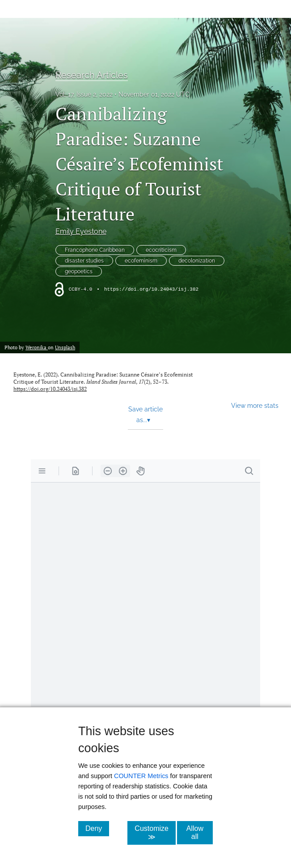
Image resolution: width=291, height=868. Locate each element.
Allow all (200, 832)
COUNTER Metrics (141, 776)
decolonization (197, 261)
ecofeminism (141, 261)
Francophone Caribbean (95, 250)
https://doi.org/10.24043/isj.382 (151, 289)
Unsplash (65, 347)
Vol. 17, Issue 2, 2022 (84, 94)
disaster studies (84, 261)
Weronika (37, 347)
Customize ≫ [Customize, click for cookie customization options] (155, 833)
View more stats (255, 405)
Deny (97, 828)
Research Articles (92, 75)
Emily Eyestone (81, 231)
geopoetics (79, 271)
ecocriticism (161, 250)
